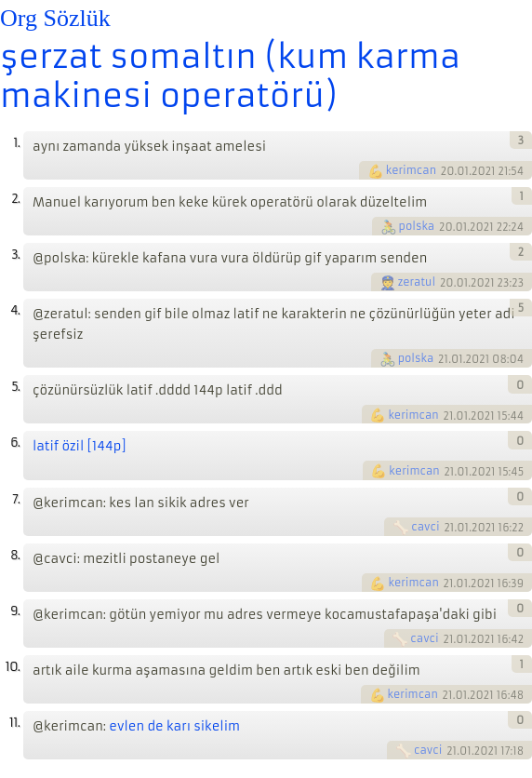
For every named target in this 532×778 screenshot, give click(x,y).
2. (15, 199)
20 (448, 171)
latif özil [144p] (80, 446)
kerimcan (411, 170)
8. (15, 555)
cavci (425, 527)
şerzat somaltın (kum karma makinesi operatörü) (230, 76)
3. (15, 255)
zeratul (417, 282)
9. (15, 611)
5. (15, 387)
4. (15, 310)
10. (13, 667)
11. (14, 723)
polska (417, 226)
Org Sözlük (55, 18)
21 (443, 359)
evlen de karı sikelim (174, 726)
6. (15, 443)
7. (16, 499)
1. (16, 143)
